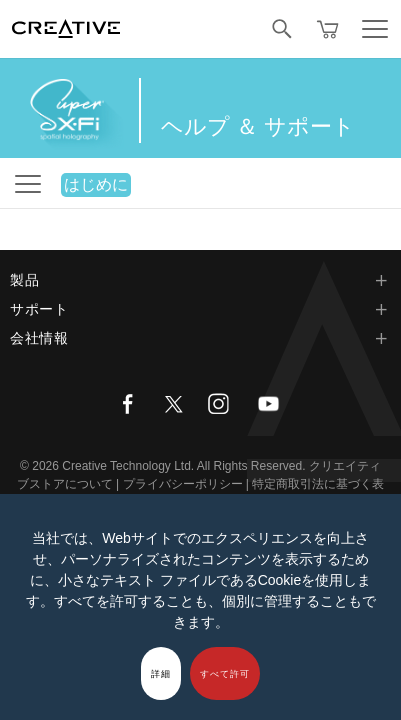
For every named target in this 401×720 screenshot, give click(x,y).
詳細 (161, 674)
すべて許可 (225, 674)
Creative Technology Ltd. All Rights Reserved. (183, 466)
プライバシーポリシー (183, 484)
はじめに (96, 184)
